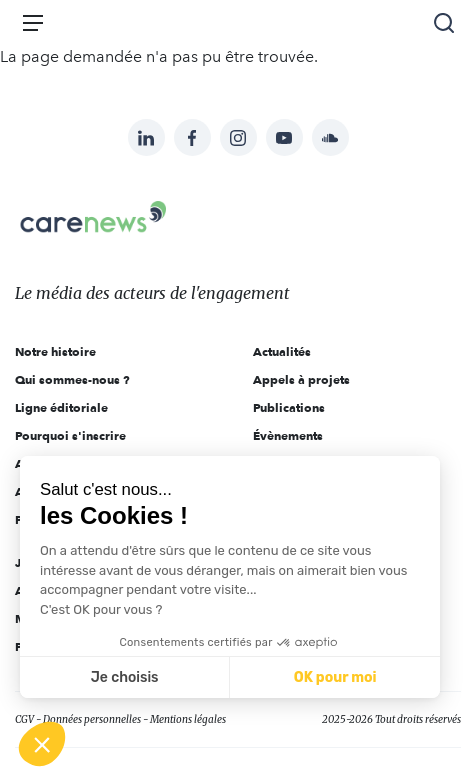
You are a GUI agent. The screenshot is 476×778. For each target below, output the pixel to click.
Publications (289, 407)
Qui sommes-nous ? (72, 379)
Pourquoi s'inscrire (70, 435)
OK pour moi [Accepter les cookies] (335, 677)
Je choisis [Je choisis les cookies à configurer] (125, 677)
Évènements (288, 435)
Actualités (282, 351)
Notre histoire (55, 351)
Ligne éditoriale (61, 407)
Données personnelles (92, 719)
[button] (42, 744)
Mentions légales (188, 719)
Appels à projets (301, 379)
